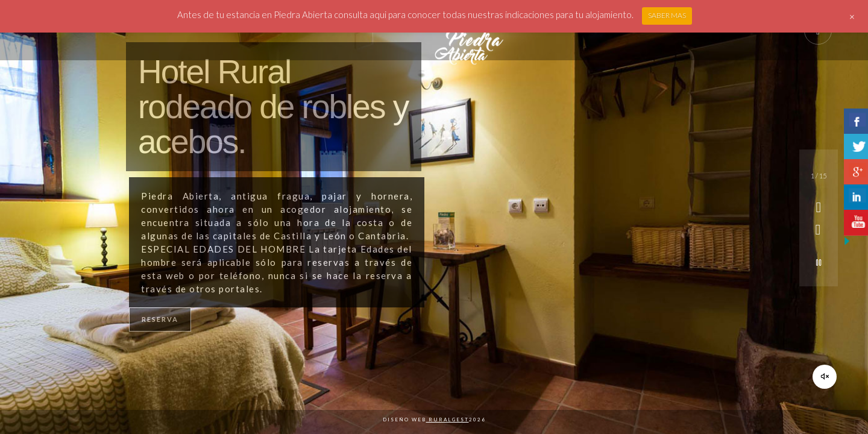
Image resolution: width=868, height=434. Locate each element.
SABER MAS (667, 15)
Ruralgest (448, 420)
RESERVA (160, 319)
